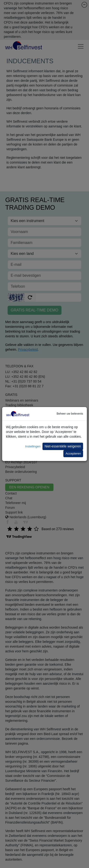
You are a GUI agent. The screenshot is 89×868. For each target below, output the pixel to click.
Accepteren (73, 453)
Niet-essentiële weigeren (63, 446)
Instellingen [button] (33, 446)
